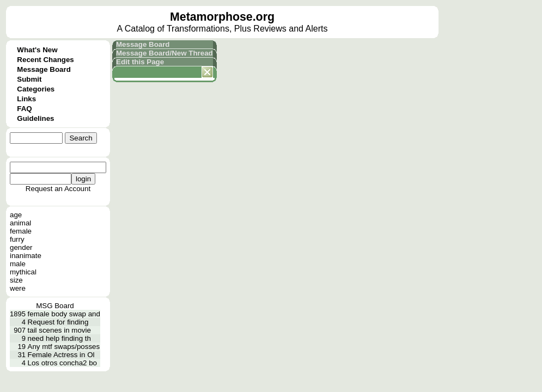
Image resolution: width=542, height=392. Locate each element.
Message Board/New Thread (165, 53)
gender (21, 247)
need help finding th (59, 338)
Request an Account (58, 189)
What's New (37, 50)
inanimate (26, 256)
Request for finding (58, 322)
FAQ (24, 109)
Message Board (44, 69)
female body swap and (64, 314)
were (18, 288)
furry (17, 239)
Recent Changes (45, 60)
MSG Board (55, 306)
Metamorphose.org (222, 17)
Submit (29, 79)
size (16, 280)
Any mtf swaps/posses (64, 347)
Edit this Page (140, 62)
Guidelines (35, 118)
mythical (23, 272)
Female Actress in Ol (61, 355)
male (18, 264)
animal (20, 223)
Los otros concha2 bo (62, 363)
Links (26, 99)
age (16, 215)
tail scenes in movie (59, 330)
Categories (36, 89)
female (21, 231)
